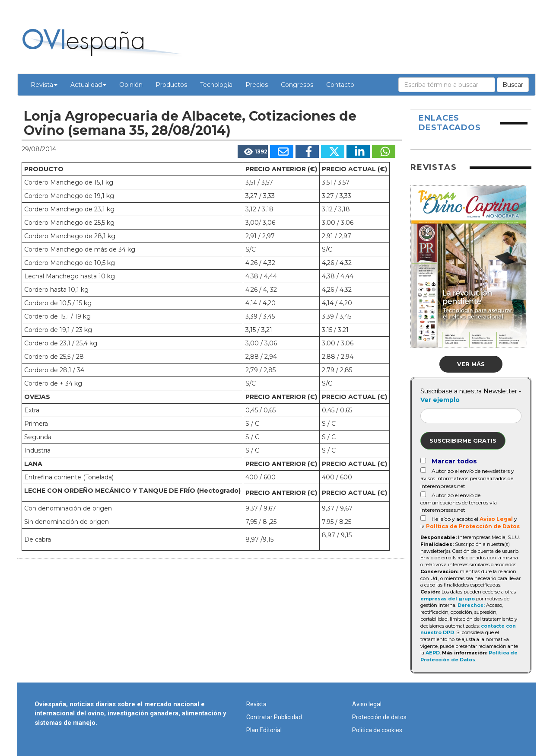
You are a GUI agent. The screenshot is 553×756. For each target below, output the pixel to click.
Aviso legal (367, 704)
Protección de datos (379, 717)
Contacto (340, 85)
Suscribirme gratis (463, 440)
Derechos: (471, 605)
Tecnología (216, 85)
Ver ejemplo (440, 400)
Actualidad (88, 85)
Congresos (297, 85)
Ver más (471, 364)
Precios (257, 85)
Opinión (131, 85)
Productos (171, 85)
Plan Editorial (264, 730)
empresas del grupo (448, 599)
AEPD (433, 653)
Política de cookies (377, 730)
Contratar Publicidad (274, 717)
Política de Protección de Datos (473, 526)
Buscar (513, 85)
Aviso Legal (496, 519)
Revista (44, 85)
